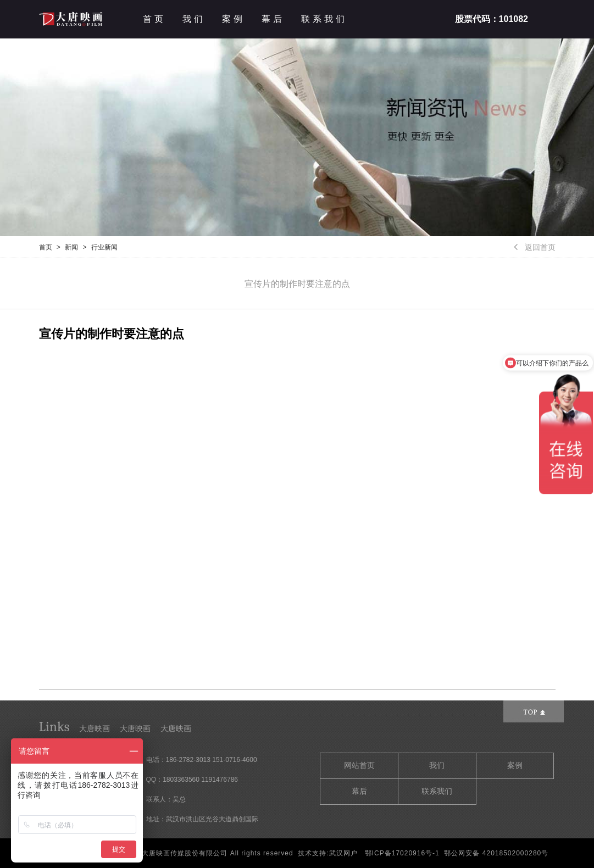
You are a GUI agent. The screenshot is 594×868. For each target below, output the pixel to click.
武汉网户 (343, 853)
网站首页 (359, 765)
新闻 (71, 247)
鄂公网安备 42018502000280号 (496, 853)
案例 (234, 19)
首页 (154, 19)
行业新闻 (104, 247)
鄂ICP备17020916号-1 (402, 853)
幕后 (273, 19)
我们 (194, 19)
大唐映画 (95, 728)
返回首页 (535, 247)
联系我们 (324, 19)
